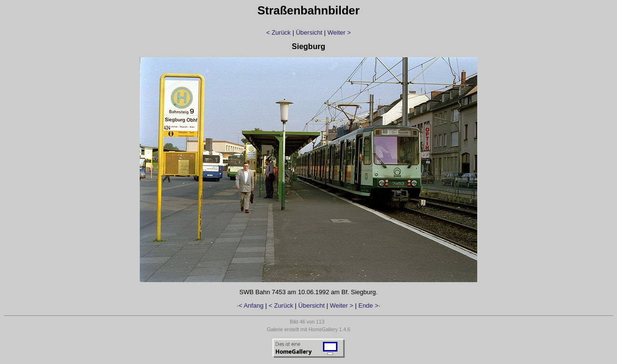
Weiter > (339, 32)
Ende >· (369, 305)
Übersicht (309, 32)
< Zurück (278, 32)
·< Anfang (250, 305)
